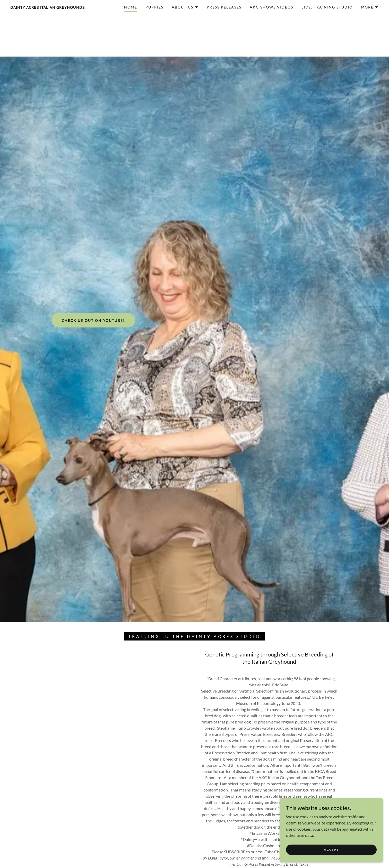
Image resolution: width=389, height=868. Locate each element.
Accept (331, 850)
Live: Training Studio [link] (327, 7)
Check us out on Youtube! (93, 320)
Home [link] (131, 7)
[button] (185, 7)
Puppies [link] (154, 7)
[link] (48, 7)
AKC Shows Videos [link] (271, 7)
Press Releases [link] (224, 7)
